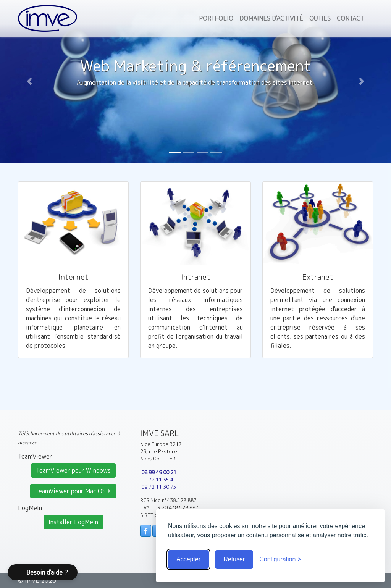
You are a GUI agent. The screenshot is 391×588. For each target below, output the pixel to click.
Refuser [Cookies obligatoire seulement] (234, 559)
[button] (29, 82)
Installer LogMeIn (73, 522)
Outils (320, 18)
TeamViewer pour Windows (73, 470)
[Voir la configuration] (280, 559)
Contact (350, 18)
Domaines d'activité (271, 18)
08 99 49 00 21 (159, 472)
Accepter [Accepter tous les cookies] (188, 559)
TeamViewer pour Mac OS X (73, 491)
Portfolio (216, 18)
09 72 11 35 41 (159, 480)
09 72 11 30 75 (159, 487)
